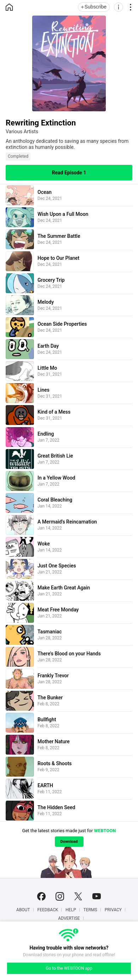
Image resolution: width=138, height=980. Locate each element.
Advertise (69, 918)
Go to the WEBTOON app (69, 968)
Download (69, 842)
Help (71, 910)
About (23, 910)
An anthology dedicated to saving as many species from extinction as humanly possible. (67, 144)
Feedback (48, 910)
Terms (90, 910)
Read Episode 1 (69, 173)
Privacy (113, 910)
